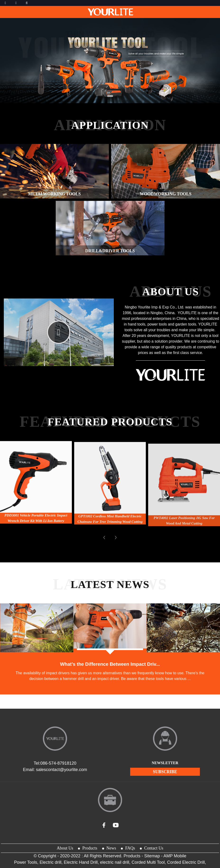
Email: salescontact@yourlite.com (55, 770)
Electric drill (50, 862)
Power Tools (26, 862)
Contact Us (154, 848)
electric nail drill (115, 862)
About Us (65, 848)
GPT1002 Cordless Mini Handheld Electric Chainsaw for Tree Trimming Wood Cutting (110, 538)
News (111, 848)
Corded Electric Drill (186, 862)
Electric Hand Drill (81, 862)
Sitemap (152, 856)
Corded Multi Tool (148, 862)
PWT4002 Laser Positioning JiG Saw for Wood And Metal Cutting (184, 543)
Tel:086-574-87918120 (55, 763)
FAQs (130, 848)
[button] (103, 96)
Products (90, 848)
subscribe (165, 772)
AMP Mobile (175, 856)
